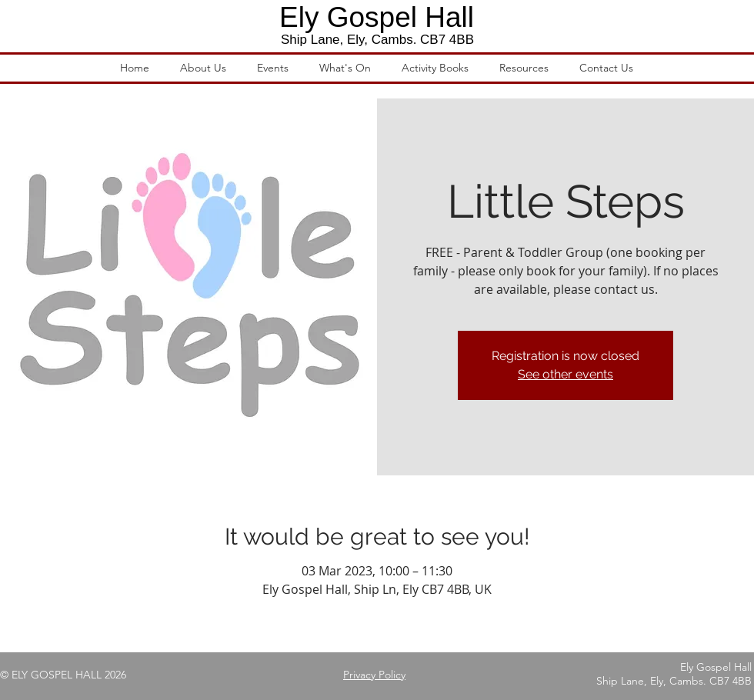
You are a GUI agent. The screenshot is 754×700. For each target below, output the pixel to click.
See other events (565, 374)
